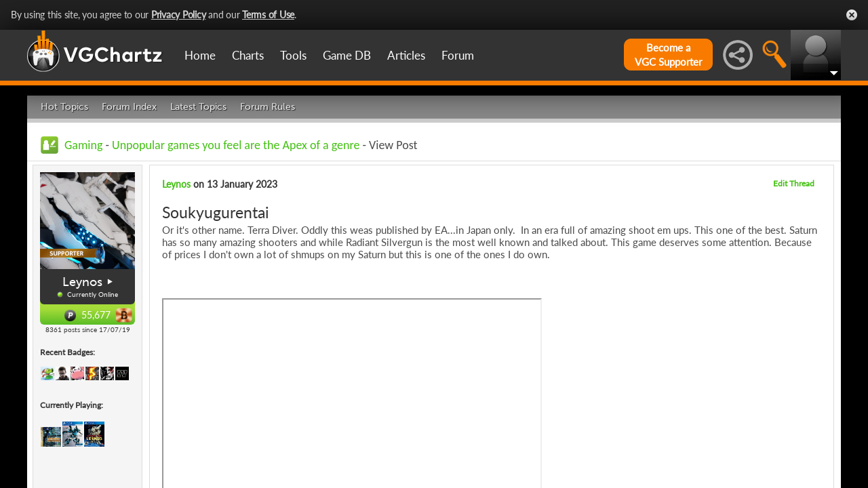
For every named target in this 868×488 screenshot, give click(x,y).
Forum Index (129, 107)
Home (200, 55)
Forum (458, 55)
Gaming (83, 145)
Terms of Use (268, 15)
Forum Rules (268, 107)
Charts (248, 55)
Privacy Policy (179, 15)
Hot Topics (64, 107)
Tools (293, 55)
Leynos (82, 282)
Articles (406, 55)
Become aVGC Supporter (668, 55)
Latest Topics (198, 107)
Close (852, 15)
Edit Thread (794, 183)
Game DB (347, 55)
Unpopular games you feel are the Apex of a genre (236, 145)
